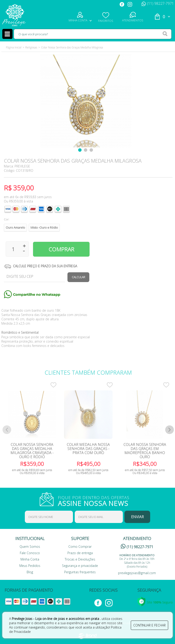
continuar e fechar (149, 625)
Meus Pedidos (30, 566)
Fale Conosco (30, 553)
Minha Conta (30, 559)
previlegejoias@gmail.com (137, 573)
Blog (30, 572)
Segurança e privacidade (80, 566)
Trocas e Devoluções (80, 559)
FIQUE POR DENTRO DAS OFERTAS (97, 500)
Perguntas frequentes (80, 572)
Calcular (78, 277)
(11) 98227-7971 (158, 3)
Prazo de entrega (80, 553)
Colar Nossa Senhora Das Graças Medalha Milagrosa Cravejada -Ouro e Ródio (32, 451)
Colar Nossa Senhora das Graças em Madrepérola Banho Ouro (145, 451)
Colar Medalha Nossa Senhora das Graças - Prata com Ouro (88, 449)
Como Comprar (80, 547)
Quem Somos (30, 547)
